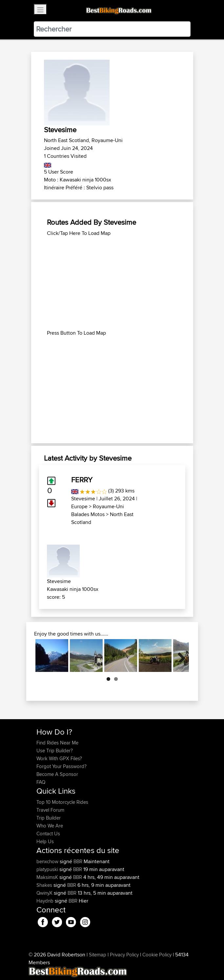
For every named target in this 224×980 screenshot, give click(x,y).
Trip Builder (49, 818)
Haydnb (46, 901)
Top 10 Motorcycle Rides (62, 802)
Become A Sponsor (57, 774)
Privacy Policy (124, 955)
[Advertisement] (112, 283)
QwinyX (45, 893)
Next (179, 656)
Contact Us (48, 834)
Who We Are (50, 826)
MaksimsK (48, 877)
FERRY (82, 480)
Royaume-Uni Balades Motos (98, 510)
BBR (78, 861)
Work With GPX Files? (59, 758)
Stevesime (83, 499)
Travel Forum (50, 810)
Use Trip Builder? (55, 751)
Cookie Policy (157, 955)
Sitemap (98, 955)
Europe (79, 506)
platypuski (48, 869)
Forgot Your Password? (61, 766)
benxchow (48, 861)
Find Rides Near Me (57, 743)
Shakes (45, 885)
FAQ (41, 782)
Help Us (45, 841)
